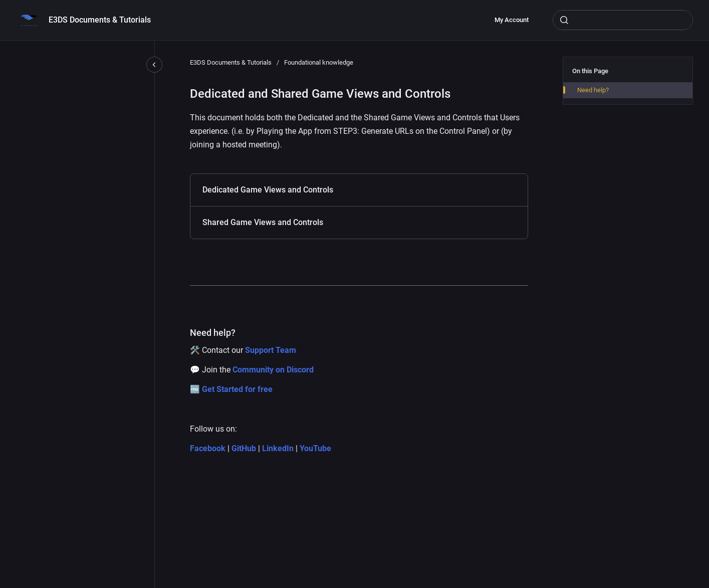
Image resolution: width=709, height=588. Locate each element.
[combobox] (623, 20)
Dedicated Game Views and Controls (268, 190)
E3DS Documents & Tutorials (100, 20)
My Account (512, 20)
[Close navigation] (154, 65)
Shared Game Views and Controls (263, 222)
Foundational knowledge (319, 62)
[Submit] (564, 20)
